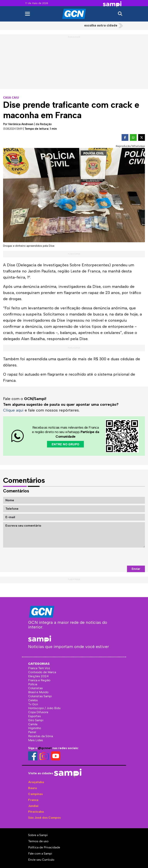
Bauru (32, 788)
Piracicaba (36, 812)
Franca (33, 800)
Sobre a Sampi (38, 835)
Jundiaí (33, 806)
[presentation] (116, 556)
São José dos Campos (44, 817)
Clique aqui (13, 410)
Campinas (35, 794)
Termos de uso (38, 841)
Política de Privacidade (44, 847)
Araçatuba (36, 782)
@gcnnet (45, 748)
